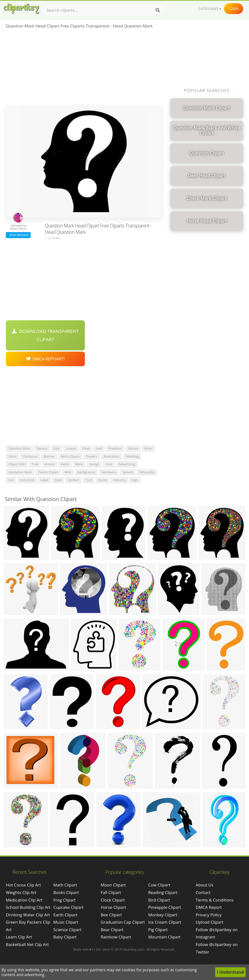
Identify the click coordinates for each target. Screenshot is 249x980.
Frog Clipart (64, 900)
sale (57, 448)
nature (133, 448)
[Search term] (103, 10)
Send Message (18, 235)
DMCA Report (209, 907)
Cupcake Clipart (68, 907)
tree (35, 464)
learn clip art (19, 937)
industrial (27, 480)
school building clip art (28, 907)
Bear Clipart (112, 930)
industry (120, 480)
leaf (99, 448)
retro (65, 464)
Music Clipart (66, 922)
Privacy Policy (209, 915)
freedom (115, 448)
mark (79, 464)
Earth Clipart (65, 915)
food (86, 448)
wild (68, 472)
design (94, 464)
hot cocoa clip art (23, 885)
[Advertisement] (84, 68)
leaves (71, 448)
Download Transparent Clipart (45, 335)
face (109, 464)
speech (128, 472)
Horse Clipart (113, 907)
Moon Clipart (113, 885)
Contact (203, 892)
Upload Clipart (210, 922)
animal (50, 464)
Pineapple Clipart (165, 907)
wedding (132, 456)
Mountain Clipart (165, 937)
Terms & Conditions (215, 900)
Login (234, 9)
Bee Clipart (111, 915)
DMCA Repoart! (45, 359)
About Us (205, 885)
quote (103, 480)
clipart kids (17, 464)
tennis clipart (48, 472)
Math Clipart (65, 885)
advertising (127, 464)
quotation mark (20, 472)
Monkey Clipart (163, 915)
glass (12, 456)
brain (149, 448)
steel (58, 480)
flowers (92, 456)
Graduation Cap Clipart (123, 922)
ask (11, 480)
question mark (19, 448)
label (44, 480)
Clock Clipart (113, 900)
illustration (111, 456)
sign (135, 480)
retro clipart (70, 456)
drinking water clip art (28, 915)
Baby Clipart (65, 937)
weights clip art (21, 892)
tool (89, 480)
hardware (109, 472)
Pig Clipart (158, 930)
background (86, 472)
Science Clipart (67, 930)
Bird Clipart (159, 900)
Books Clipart (66, 892)
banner (49, 456)
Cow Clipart (159, 885)
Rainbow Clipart (116, 937)
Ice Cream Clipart (165, 922)
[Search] (158, 10)
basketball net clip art (27, 944)
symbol (74, 480)
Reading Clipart (163, 892)
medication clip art (24, 900)
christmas (30, 456)
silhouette (147, 472)
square (42, 448)
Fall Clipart (111, 892)
